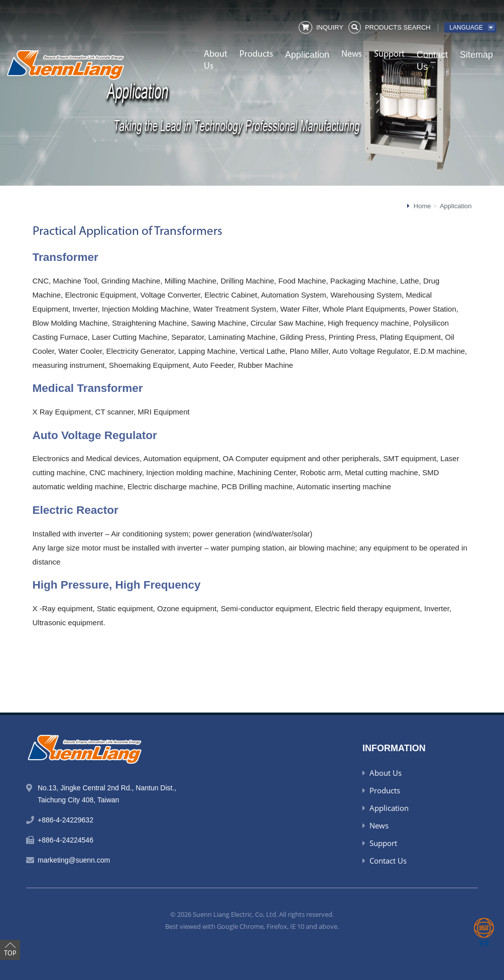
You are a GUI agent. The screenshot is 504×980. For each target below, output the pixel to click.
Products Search (398, 27)
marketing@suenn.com (74, 860)
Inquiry (330, 27)
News (352, 54)
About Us (216, 60)
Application (307, 55)
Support (389, 54)
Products (256, 54)
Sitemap (476, 55)
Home (422, 206)
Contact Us (432, 61)
